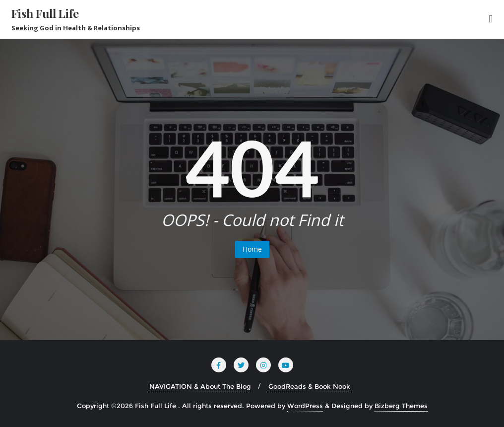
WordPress (305, 406)
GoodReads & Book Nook (309, 386)
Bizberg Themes (401, 406)
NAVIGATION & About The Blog (200, 386)
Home (252, 249)
